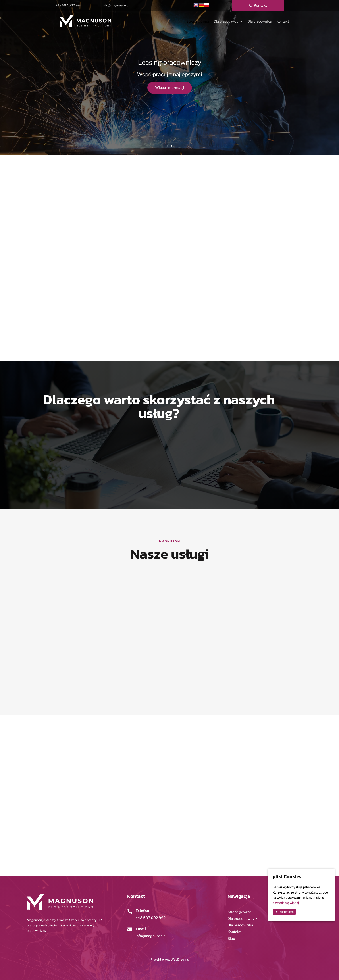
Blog (231, 939)
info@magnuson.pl (151, 936)
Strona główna (198, 22)
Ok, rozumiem (284, 912)
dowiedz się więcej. (286, 903)
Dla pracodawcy (226, 22)
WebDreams (180, 959)
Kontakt (260, 5)
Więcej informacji (170, 88)
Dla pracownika (260, 22)
